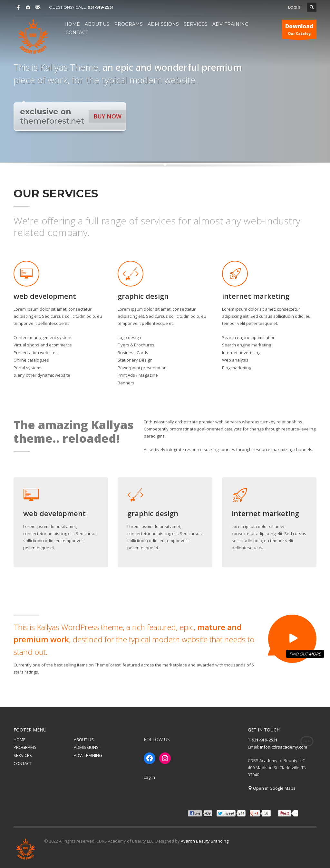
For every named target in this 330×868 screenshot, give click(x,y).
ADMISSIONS (86, 747)
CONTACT (23, 763)
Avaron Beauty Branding (205, 841)
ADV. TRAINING (88, 755)
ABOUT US (84, 740)
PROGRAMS (25, 747)
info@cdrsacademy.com (284, 747)
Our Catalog (299, 31)
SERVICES (23, 755)
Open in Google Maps (272, 788)
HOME (19, 740)
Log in (149, 777)
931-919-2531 (101, 7)
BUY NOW (107, 116)
